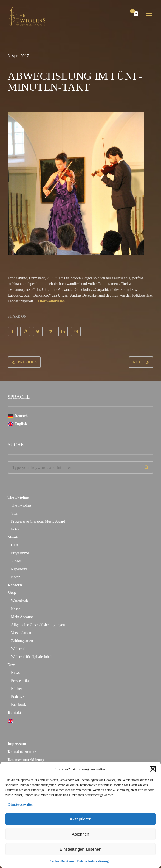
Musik (13, 537)
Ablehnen (80, 834)
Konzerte (15, 585)
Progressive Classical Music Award (38, 521)
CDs (14, 545)
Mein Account (22, 617)
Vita (14, 513)
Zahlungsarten (22, 641)
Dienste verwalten (21, 805)
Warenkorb (19, 601)
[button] (153, 769)
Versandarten (21, 633)
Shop (12, 593)
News (12, 665)
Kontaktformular (22, 752)
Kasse (15, 609)
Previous (27, 362)
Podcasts (18, 697)
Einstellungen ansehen (81, 849)
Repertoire (19, 569)
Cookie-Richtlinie (62, 861)
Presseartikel (21, 681)
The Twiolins (18, 497)
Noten (16, 577)
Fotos (15, 529)
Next (138, 362)
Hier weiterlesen (51, 301)
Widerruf (18, 649)
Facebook (18, 705)
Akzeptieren (80, 819)
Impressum (17, 744)
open (149, 14)
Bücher (16, 689)
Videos (16, 561)
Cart (133, 12)
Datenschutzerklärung (93, 861)
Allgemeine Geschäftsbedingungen (38, 625)
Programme (20, 553)
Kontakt (15, 713)
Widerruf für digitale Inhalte (33, 657)
